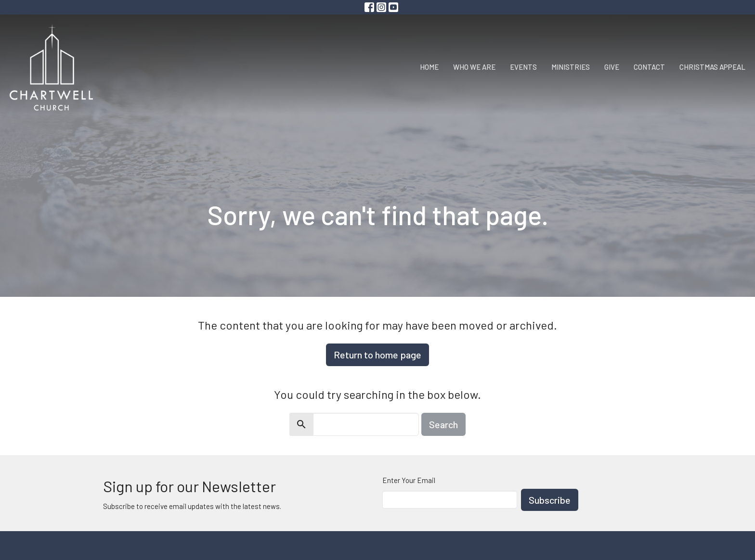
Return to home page (377, 355)
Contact (649, 67)
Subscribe (550, 500)
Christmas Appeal (712, 67)
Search (443, 424)
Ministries (571, 67)
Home (429, 67)
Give (612, 67)
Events (523, 67)
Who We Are (474, 67)
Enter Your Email (409, 480)
